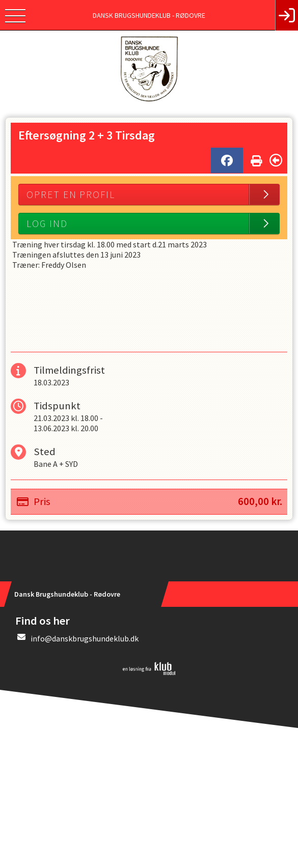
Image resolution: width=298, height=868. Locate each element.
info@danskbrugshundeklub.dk (85, 638)
